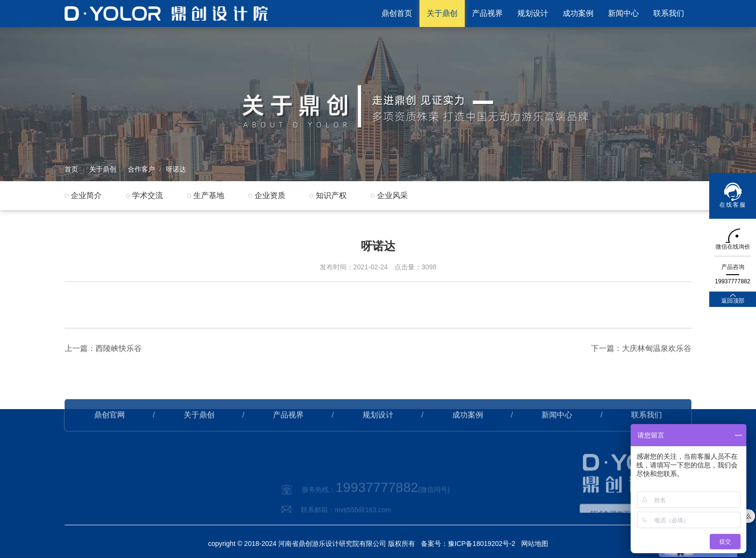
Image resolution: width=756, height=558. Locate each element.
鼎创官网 (109, 429)
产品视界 (487, 13)
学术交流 (148, 195)
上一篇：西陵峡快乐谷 (103, 362)
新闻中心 (623, 13)
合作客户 (141, 169)
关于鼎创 (442, 13)
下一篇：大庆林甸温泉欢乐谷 (641, 362)
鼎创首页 (397, 13)
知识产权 (331, 195)
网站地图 (535, 544)
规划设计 (533, 13)
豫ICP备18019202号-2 (482, 544)
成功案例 (578, 13)
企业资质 (270, 195)
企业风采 (392, 195)
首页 (71, 169)
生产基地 (209, 195)
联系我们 (669, 13)
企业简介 (86, 195)
